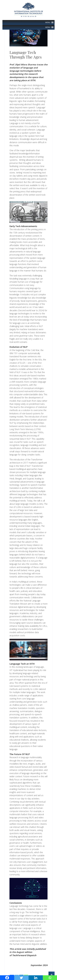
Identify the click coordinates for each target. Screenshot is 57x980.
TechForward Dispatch (25, 955)
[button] (48, 22)
